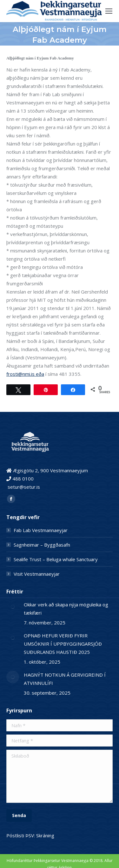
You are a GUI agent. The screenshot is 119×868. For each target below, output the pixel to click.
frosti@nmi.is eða (25, 374)
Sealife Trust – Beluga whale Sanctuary (56, 559)
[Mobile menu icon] (109, 11)
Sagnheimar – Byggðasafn (42, 545)
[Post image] (13, 607)
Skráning (45, 835)
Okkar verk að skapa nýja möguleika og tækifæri (66, 609)
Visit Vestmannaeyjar (37, 574)
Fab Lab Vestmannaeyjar (41, 530)
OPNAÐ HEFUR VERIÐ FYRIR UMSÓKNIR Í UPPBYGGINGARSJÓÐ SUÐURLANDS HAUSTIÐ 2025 (63, 644)
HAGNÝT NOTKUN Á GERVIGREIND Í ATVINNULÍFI (65, 679)
